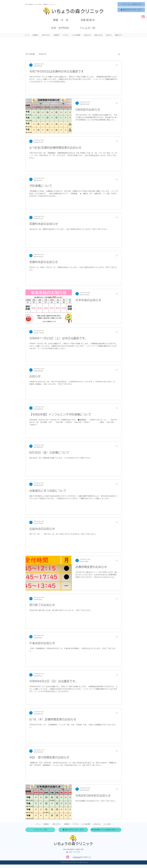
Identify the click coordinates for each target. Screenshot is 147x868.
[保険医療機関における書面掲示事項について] (106, 830)
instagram (77, 857)
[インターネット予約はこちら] (131, 4)
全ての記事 (30, 54)
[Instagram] (143, 17)
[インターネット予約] (40, 830)
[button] (57, 35)
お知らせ (42, 54)
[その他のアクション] (118, 65)
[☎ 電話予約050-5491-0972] (131, 10)
